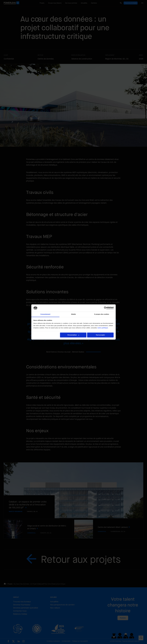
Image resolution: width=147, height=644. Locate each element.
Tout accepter (100, 335)
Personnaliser (73, 335)
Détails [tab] (73, 314)
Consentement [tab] (45, 314)
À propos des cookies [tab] (102, 314)
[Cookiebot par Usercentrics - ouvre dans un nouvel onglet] (105, 308)
